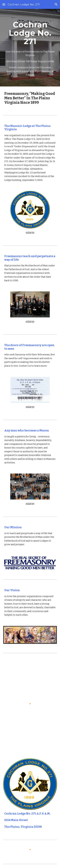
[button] (4, 4)
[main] (30, 48)
